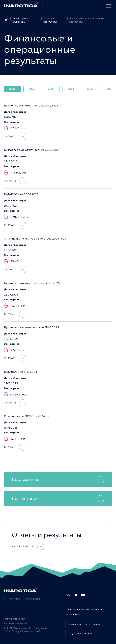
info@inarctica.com (15, 619)
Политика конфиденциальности (84, 610)
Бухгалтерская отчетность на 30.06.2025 (32, 284)
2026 (32, 89)
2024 (51, 89)
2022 (90, 89)
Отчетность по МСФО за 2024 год (27, 417)
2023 (71, 89)
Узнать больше (28, 547)
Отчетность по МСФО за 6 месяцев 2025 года (35, 239)
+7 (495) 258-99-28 (15, 624)
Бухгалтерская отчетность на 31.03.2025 (31, 328)
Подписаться (80, 634)
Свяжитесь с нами (84, 625)
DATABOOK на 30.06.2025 (21, 195)
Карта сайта (73, 614)
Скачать (15, 137)
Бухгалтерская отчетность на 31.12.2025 (31, 106)
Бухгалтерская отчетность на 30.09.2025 (32, 150)
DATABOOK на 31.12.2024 (21, 372)
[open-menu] (108, 6)
